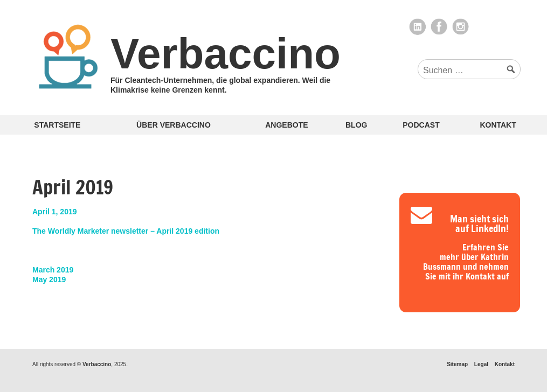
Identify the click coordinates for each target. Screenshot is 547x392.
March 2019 (53, 270)
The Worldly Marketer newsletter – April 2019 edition (126, 231)
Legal (481, 364)
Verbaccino (226, 54)
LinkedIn (418, 27)
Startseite (57, 125)
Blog (356, 125)
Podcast (421, 125)
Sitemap (457, 364)
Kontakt (498, 125)
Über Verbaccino (174, 125)
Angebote (286, 125)
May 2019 (49, 279)
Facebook (439, 27)
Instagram (461, 27)
